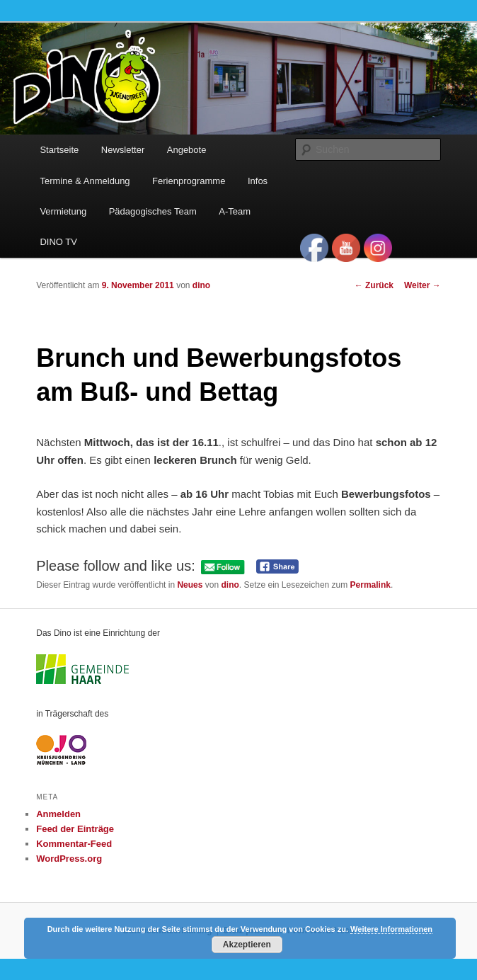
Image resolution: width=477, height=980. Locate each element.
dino (201, 285)
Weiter (423, 285)
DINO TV (58, 242)
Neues (190, 585)
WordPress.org (69, 859)
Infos (258, 181)
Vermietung (63, 211)
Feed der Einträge (75, 829)
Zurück (374, 285)
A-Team (235, 211)
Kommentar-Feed (74, 844)
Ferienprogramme (189, 181)
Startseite (59, 150)
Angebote (187, 150)
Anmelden (58, 814)
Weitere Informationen (391, 929)
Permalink (370, 585)
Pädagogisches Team (153, 211)
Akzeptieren (247, 945)
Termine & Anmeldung (85, 181)
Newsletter (123, 150)
